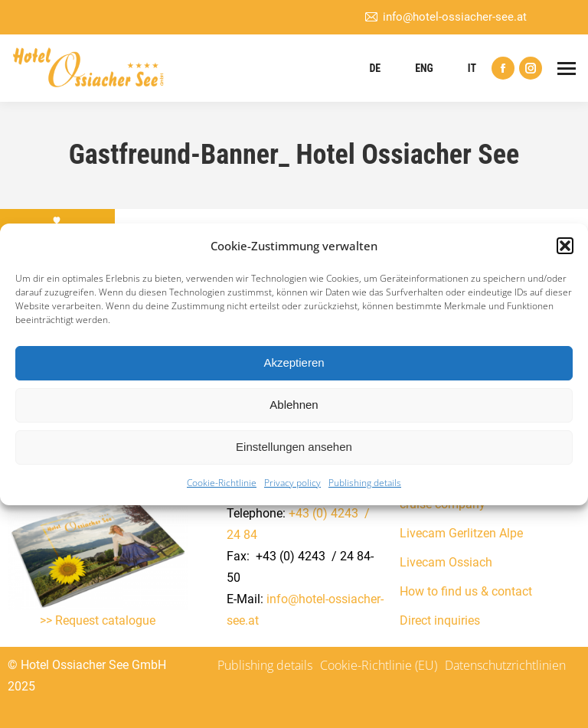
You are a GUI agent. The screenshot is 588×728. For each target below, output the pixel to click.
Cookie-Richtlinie (222, 483)
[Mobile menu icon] (567, 69)
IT (472, 68)
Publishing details (365, 483)
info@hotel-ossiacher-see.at (445, 17)
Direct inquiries (440, 620)
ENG (424, 68)
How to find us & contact (466, 591)
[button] (565, 246)
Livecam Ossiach (446, 562)
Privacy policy (292, 483)
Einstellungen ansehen (294, 447)
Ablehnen (294, 405)
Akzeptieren (294, 362)
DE (375, 68)
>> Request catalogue (98, 620)
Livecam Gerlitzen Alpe (461, 533)
